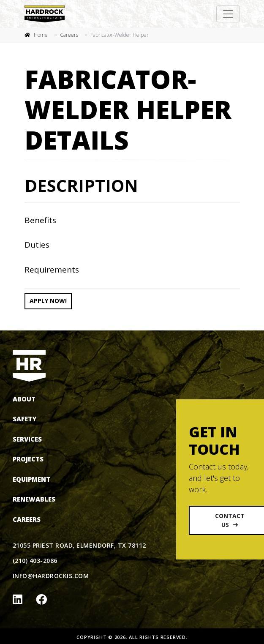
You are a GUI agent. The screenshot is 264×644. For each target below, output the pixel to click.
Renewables (34, 499)
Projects (28, 459)
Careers (69, 35)
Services (27, 439)
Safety (24, 419)
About (24, 399)
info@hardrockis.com (51, 576)
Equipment (31, 479)
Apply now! (48, 301)
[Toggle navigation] (228, 14)
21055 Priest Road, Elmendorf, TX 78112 (79, 545)
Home (41, 35)
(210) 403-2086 (35, 561)
